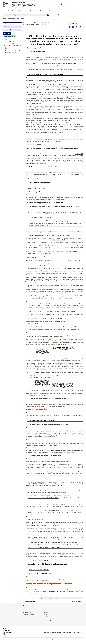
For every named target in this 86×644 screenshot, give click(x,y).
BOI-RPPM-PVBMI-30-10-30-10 (47, 94)
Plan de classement (11, 18)
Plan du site (26, 639)
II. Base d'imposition (9, 43)
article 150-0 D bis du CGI (34, 123)
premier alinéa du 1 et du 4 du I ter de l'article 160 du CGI (42, 498)
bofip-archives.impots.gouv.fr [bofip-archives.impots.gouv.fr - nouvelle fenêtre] (29, 614)
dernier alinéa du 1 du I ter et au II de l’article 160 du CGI (40, 272)
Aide (4, 608)
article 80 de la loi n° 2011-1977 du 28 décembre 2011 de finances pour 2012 (52, 124)
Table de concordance (28, 610)
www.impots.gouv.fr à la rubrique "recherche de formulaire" (41, 445)
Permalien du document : (30, 598)
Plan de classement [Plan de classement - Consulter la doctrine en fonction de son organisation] (13, 11)
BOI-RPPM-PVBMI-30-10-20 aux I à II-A (47, 253)
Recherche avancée (61, 15)
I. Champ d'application (10, 36)
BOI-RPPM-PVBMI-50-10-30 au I (37, 188)
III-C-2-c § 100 (80, 531)
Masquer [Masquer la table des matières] (7, 33)
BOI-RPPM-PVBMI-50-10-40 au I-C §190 (51, 579)
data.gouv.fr (77, 633)
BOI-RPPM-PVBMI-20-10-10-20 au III (61, 120)
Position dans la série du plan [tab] (10, 27)
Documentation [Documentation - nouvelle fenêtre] (26, 612)
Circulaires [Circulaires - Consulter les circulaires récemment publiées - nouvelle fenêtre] (46, 612)
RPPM (18, 18)
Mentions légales (19, 639)
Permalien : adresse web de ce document (77, 23)
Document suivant (77, 33)
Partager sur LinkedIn (77, 27)
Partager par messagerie (80, 27)
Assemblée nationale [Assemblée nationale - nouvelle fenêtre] (48, 608)
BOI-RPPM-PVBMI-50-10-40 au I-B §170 (39, 570)
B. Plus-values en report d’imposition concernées (12, 41)
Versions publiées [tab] (8, 30)
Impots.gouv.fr (47, 621)
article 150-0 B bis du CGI (34, 117)
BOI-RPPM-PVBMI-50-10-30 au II (57, 199)
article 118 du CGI (57, 260)
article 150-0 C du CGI (38, 108)
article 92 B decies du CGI (34, 106)
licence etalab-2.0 (30, 642)
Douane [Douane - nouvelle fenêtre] (45, 614)
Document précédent (31, 33)
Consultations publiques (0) (25, 11)
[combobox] (25, 15)
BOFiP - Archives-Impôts (45, 11)
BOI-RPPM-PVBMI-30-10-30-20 (33, 103)
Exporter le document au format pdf (69, 23)
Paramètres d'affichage (48, 639)
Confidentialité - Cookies (35, 639)
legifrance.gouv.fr (67, 633)
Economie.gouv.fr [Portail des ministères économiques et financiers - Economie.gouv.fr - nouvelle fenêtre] (47, 619)
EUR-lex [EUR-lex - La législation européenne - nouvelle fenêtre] (45, 617)
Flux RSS (25, 608)
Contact (4, 610)
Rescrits (36, 11)
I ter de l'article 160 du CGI (36, 97)
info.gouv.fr (47, 633)
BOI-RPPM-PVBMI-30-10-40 (34, 114)
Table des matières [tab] (8, 24)
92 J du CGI (35, 88)
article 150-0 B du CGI (58, 240)
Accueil (4, 11)
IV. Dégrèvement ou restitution (12, 49)
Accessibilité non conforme (8, 639)
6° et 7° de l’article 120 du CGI (72, 260)
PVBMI (23, 18)
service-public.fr (56, 633)
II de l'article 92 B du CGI (34, 84)
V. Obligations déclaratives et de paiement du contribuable (12, 52)
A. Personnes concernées (12, 38)
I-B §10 (48, 451)
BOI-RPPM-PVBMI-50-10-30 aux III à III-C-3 (53, 214)
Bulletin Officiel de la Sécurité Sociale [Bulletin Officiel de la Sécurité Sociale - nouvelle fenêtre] (51, 610)
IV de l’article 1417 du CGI (50, 174)
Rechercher (48, 15)
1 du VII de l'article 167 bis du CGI (52, 249)
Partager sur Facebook (69, 27)
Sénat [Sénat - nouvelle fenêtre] (45, 623)
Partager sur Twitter (73, 27)
